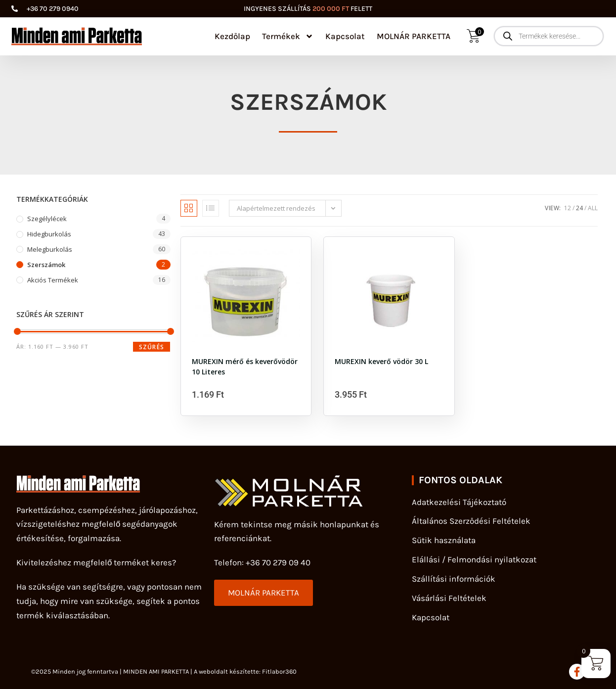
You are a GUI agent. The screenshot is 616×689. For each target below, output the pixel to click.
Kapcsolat (345, 36)
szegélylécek (47, 219)
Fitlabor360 (279, 671)
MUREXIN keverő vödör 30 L (381, 361)
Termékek (288, 36)
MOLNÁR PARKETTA (414, 36)
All (593, 208)
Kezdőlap (232, 36)
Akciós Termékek (53, 280)
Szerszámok (46, 265)
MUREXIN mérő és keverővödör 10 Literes (245, 366)
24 (579, 208)
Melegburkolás (50, 249)
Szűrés (152, 347)
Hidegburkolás (49, 234)
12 (568, 208)
